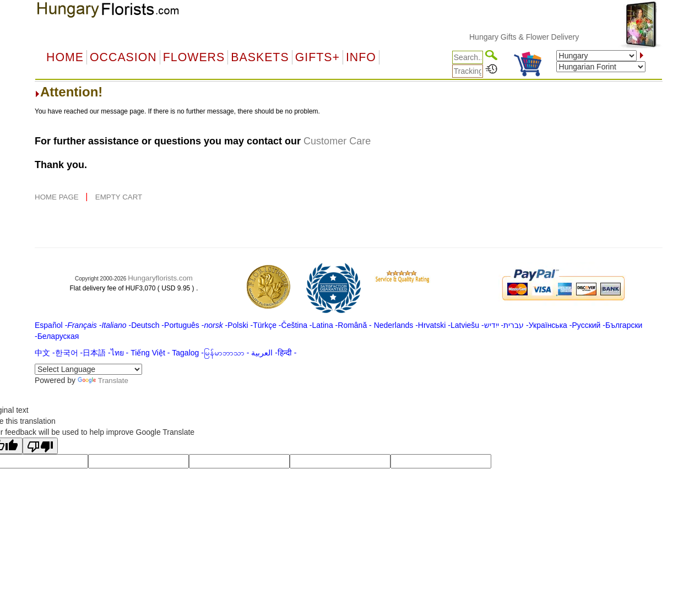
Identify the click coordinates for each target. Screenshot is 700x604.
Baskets (260, 57)
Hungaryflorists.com (160, 278)
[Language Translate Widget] (88, 369)
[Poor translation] (40, 446)
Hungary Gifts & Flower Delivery (530, 37)
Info (361, 57)
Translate (103, 381)
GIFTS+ (318, 57)
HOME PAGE (58, 197)
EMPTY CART (119, 197)
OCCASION (123, 57)
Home (65, 57)
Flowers (194, 57)
